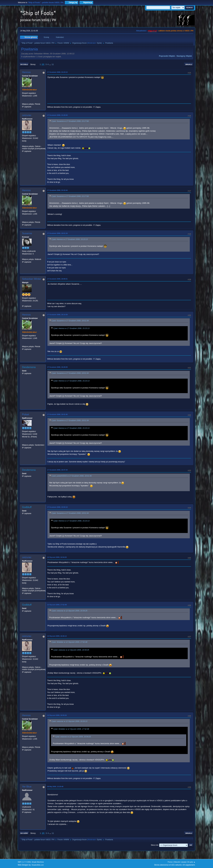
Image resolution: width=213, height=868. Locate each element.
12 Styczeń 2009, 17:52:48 (57, 605)
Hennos (26, 72)
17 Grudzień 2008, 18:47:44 (57, 470)
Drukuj (189, 64)
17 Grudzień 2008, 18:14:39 (57, 315)
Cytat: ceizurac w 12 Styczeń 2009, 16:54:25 (69, 611)
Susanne (27, 233)
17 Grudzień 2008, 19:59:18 (57, 507)
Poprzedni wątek (167, 56)
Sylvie (99, 43)
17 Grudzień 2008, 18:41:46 (57, 414)
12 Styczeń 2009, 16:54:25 (57, 557)
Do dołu (24, 64)
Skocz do (154, 845)
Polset (26, 414)
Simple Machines (38, 862)
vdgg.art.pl (152, 31)
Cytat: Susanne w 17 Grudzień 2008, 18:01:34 (70, 321)
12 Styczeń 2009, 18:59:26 (57, 715)
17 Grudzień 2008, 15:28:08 (57, 115)
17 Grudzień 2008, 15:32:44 (57, 190)
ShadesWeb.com (38, 865)
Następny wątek (184, 56)
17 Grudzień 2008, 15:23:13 (57, 72)
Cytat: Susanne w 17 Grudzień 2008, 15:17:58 (70, 121)
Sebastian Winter (32, 279)
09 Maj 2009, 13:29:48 (55, 787)
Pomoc (170, 862)
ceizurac (27, 115)
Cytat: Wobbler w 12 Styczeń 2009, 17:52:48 (69, 642)
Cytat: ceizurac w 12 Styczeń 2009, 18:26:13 (69, 721)
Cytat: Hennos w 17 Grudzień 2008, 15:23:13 (70, 239)
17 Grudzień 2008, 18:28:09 (57, 367)
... (50, 64)
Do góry (24, 833)
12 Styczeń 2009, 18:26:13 (57, 636)
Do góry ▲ (191, 862)
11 (53, 64)
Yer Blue (27, 787)
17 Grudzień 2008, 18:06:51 (57, 279)
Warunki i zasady (180, 862)
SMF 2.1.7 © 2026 (24, 862)
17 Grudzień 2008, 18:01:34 (57, 233)
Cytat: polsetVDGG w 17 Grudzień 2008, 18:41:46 (72, 476)
